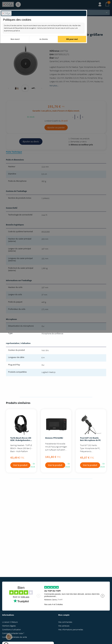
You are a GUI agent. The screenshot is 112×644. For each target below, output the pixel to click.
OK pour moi (72, 39)
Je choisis (44, 39)
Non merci (15, 39)
